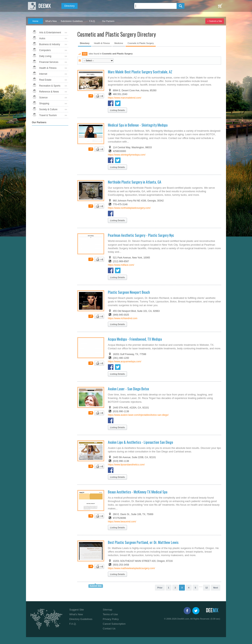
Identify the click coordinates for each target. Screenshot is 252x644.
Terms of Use (110, 614)
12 (207, 588)
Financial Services (49, 62)
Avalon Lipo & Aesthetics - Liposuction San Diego (140, 442)
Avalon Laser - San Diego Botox (128, 389)
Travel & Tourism (48, 115)
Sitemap (107, 610)
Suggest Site (77, 610)
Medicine (119, 43)
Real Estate (45, 80)
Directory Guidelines (81, 619)
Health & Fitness (48, 68)
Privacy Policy (111, 619)
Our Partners (108, 21)
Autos (42, 38)
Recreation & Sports (50, 86)
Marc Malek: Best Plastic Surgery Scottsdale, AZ (140, 72)
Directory (69, 6)
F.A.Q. (92, 21)
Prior (160, 588)
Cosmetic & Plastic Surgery (141, 43)
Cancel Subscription (114, 624)
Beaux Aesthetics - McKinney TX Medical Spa (138, 492)
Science (43, 98)
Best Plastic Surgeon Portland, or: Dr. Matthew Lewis (143, 542)
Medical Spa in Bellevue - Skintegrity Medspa (138, 125)
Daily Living (45, 56)
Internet (43, 74)
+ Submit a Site (215, 21)
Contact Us (109, 629)
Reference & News (49, 92)
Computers (45, 50)
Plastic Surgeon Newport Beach (129, 292)
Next (216, 588)
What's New (51, 21)
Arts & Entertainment (50, 33)
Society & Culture (48, 109)
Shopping (44, 103)
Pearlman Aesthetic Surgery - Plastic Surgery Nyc (141, 235)
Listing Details (117, 110)
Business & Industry (50, 44)
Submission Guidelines (72, 21)
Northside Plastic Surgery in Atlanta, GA (135, 182)
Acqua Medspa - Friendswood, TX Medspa (135, 339)
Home (35, 21)
